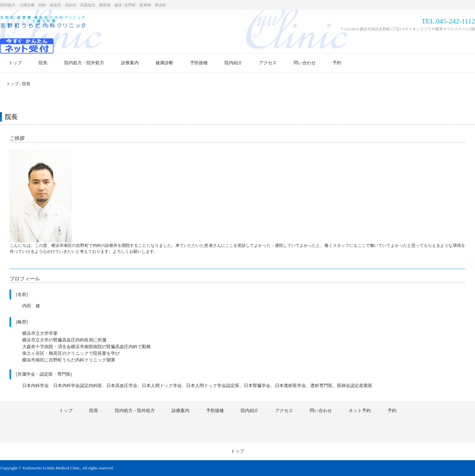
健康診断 (164, 63)
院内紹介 (233, 63)
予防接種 (199, 63)
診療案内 (130, 63)
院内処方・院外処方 (84, 63)
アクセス (268, 63)
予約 (337, 63)
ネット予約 (360, 411)
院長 (43, 63)
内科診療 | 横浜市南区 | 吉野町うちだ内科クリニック (43, 23)
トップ (15, 63)
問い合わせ (305, 63)
